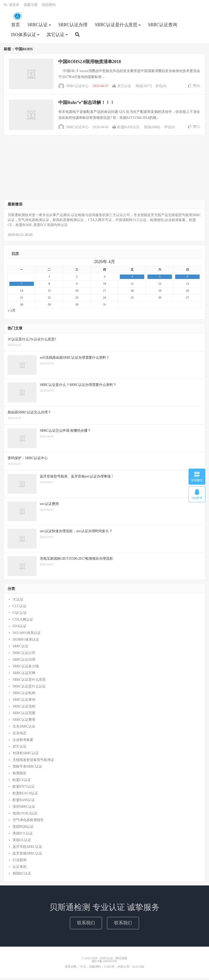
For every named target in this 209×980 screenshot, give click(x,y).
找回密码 (49, 6)
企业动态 (20, 735)
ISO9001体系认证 (26, 641)
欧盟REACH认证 (25, 795)
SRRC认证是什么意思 (116, 26)
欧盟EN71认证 (24, 789)
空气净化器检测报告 (28, 822)
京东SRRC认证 (24, 728)
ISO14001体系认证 (27, 635)
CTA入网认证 (23, 621)
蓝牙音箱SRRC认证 (27, 855)
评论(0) (161, 88)
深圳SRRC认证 (24, 809)
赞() (194, 88)
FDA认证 (20, 628)
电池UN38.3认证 (25, 815)
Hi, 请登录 (11, 6)
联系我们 (86, 925)
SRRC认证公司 (24, 655)
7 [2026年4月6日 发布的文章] (21, 285)
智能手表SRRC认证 (27, 768)
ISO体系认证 (24, 36)
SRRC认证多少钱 (26, 668)
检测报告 (20, 775)
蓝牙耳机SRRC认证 (27, 849)
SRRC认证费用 (24, 722)
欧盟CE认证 (22, 782)
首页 (16, 26)
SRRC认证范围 (24, 715)
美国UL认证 (22, 842)
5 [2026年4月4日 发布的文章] (160, 278)
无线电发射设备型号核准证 (33, 762)
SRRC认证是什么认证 (29, 688)
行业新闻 (20, 862)
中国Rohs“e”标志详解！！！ (86, 104)
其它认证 (56, 36)
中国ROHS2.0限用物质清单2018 (90, 64)
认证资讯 (20, 869)
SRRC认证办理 (73, 26)
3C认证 (18, 601)
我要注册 (31, 6)
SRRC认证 (17, 18)
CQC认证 (20, 615)
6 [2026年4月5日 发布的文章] (188, 278)
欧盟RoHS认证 (126, 129)
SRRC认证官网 (24, 675)
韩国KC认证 (22, 875)
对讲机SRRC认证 (26, 755)
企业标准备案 (23, 742)
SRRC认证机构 (24, 695)
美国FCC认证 (23, 835)
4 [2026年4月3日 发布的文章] (132, 278)
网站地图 (121, 960)
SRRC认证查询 (163, 26)
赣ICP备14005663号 (105, 963)
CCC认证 (20, 608)
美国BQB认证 (23, 829)
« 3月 (12, 313)
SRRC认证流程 (24, 708)
